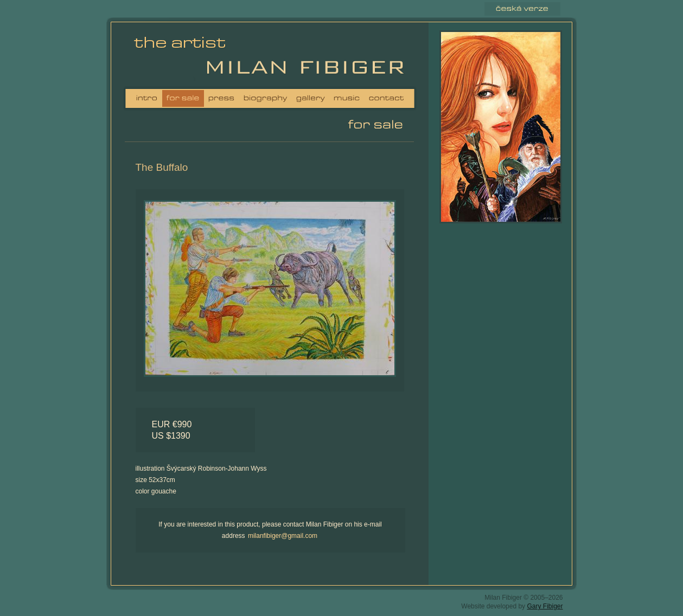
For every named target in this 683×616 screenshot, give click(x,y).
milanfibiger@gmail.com (283, 536)
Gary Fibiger (545, 606)
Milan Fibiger (183, 57)
